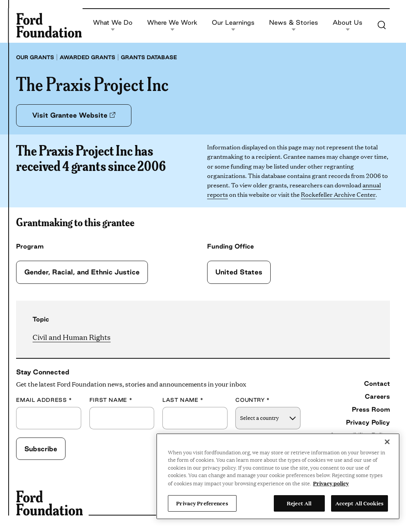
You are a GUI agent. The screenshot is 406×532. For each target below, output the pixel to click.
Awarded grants (87, 57)
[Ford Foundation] (49, 25)
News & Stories (294, 25)
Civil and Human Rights (72, 337)
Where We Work (172, 25)
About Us (348, 25)
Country (253, 400)
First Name (111, 400)
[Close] (387, 442)
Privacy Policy (368, 422)
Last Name (183, 400)
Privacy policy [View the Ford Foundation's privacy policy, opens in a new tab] (331, 483)
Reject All (299, 503)
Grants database (149, 57)
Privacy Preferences (202, 503)
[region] (278, 476)
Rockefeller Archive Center (338, 194)
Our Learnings (233, 25)
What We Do (113, 25)
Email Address (44, 400)
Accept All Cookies (360, 503)
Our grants (35, 57)
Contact (377, 383)
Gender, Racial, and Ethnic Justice (82, 272)
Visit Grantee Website (74, 115)
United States (239, 272)
